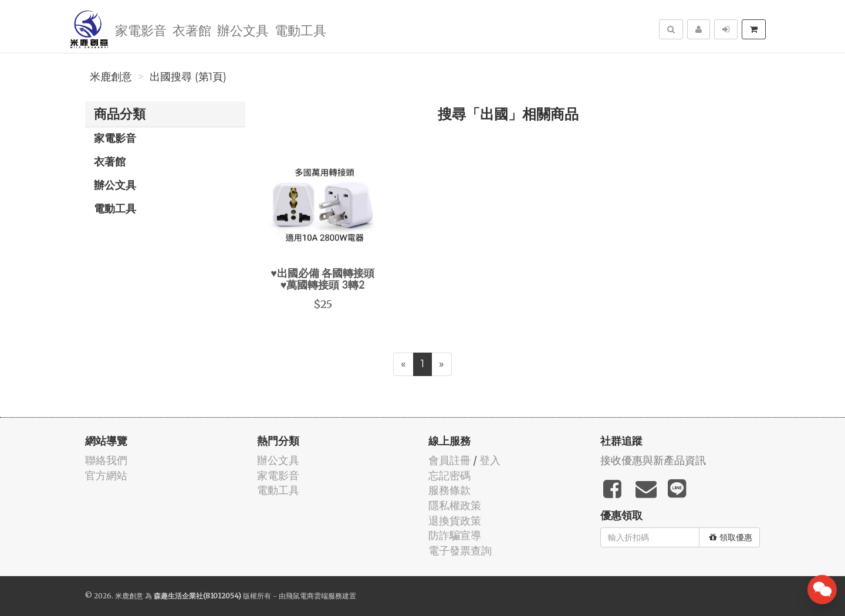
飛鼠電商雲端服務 (314, 596)
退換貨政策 (455, 521)
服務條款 (449, 490)
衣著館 (192, 30)
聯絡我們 (106, 460)
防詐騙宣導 (455, 535)
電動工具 (300, 30)
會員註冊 (449, 460)
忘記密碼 (449, 475)
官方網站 (106, 475)
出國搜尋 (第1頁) (188, 77)
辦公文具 (243, 30)
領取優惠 (731, 537)
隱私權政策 (455, 505)
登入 (490, 460)
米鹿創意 (111, 77)
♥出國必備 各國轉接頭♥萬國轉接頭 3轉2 (322, 279)
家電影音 (141, 30)
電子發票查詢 (460, 551)
